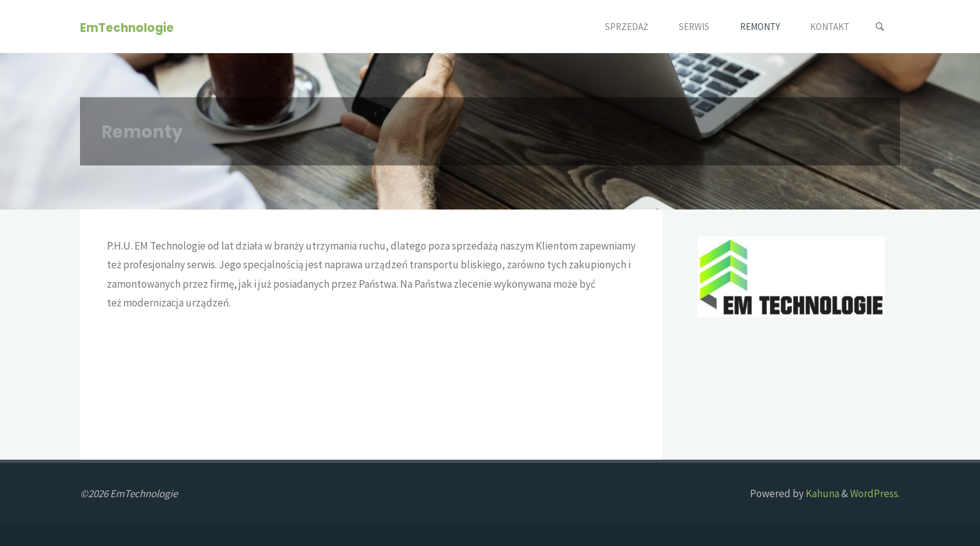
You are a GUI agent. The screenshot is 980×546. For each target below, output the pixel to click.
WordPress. (875, 493)
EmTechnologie (127, 27)
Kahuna (822, 493)
